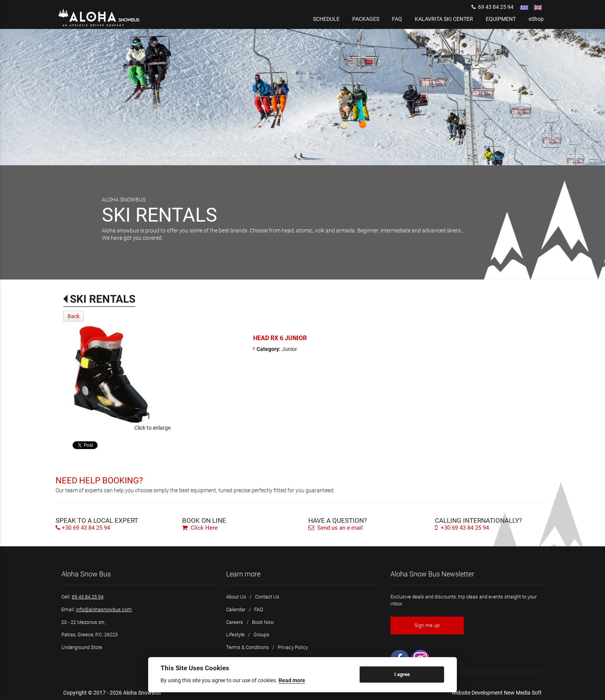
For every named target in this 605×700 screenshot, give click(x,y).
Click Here (200, 528)
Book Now (263, 622)
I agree (402, 674)
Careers (235, 622)
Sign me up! (427, 625)
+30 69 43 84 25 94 (86, 528)
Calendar (236, 609)
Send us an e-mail (335, 528)
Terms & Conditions (248, 647)
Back (74, 316)
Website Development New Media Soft (497, 693)
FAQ (259, 609)
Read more (292, 680)
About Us (236, 597)
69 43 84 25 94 (493, 7)
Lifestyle (235, 635)
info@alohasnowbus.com (104, 609)
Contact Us (267, 597)
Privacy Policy (293, 647)
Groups (261, 635)
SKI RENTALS (103, 299)
